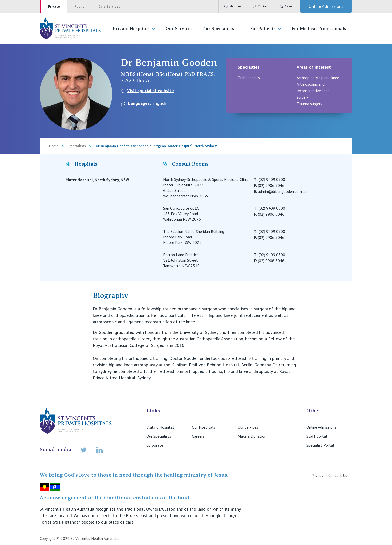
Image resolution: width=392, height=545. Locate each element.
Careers (198, 436)
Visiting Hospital (160, 427)
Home (54, 146)
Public (79, 6)
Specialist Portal (320, 445)
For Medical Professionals (322, 29)
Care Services (109, 6)
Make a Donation (252, 436)
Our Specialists (221, 29)
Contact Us (338, 475)
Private (54, 6)
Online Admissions (321, 427)
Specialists (77, 146)
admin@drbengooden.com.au (282, 191)
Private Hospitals (134, 29)
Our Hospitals (204, 427)
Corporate (155, 445)
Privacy (317, 475)
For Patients (266, 29)
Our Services (179, 29)
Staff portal (317, 436)
